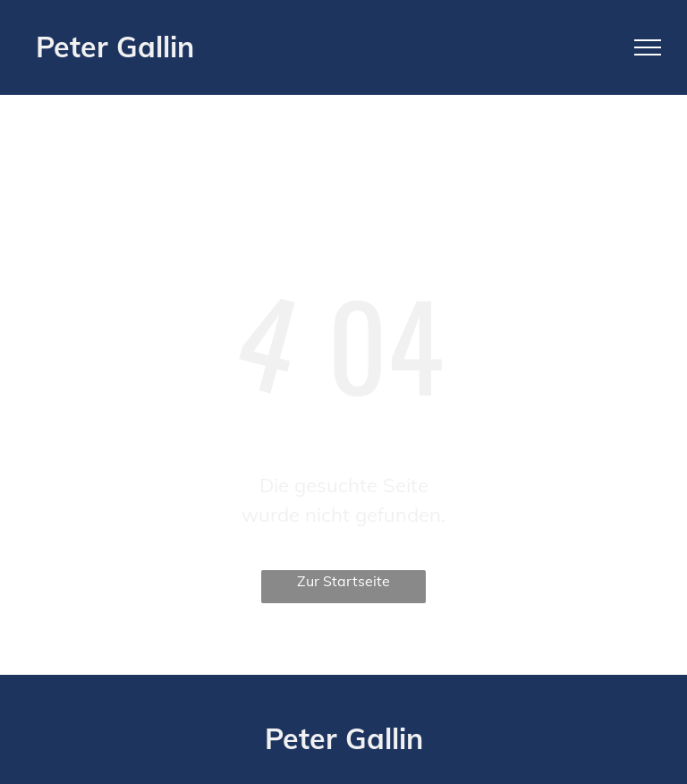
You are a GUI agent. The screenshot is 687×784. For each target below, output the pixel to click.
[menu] (648, 47)
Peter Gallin (115, 47)
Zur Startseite (343, 581)
